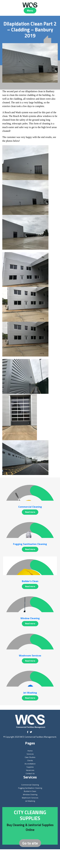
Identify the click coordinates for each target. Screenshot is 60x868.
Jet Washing (30, 801)
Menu (30, 11)
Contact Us (30, 773)
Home (30, 751)
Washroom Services (30, 798)
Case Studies (30, 757)
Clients (30, 760)
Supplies (30, 767)
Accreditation (30, 764)
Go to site (30, 843)
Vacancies (30, 770)
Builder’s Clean (30, 791)
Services (30, 754)
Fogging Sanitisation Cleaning (30, 788)
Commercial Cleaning (30, 785)
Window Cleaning (30, 794)
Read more (30, 512)
